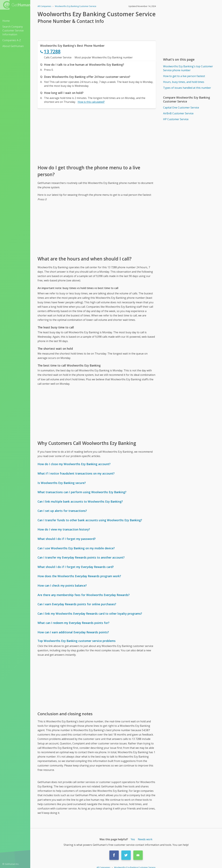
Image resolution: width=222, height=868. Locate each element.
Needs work (145, 839)
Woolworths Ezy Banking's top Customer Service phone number (188, 68)
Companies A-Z (12, 40)
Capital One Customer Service (181, 108)
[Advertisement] (97, 136)
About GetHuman (13, 46)
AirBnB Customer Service (178, 113)
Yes (133, 839)
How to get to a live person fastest (184, 76)
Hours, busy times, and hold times (184, 82)
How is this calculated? (91, 102)
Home (6, 21)
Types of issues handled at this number (187, 88)
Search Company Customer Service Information (13, 30)
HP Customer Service (176, 119)
